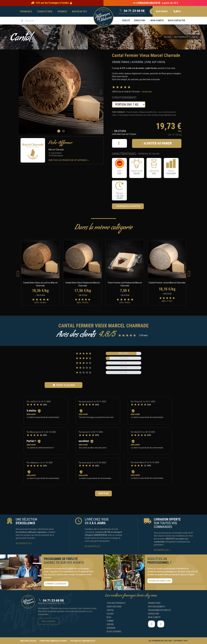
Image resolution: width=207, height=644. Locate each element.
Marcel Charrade (56, 150)
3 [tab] (99, 311)
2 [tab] (96, 311)
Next (189, 274)
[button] (52, 3)
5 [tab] (105, 311)
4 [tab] (102, 311)
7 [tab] (111, 311)
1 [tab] (93, 311)
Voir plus (103, 493)
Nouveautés (79, 11)
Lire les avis (147, 92)
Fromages (26, 11)
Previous (18, 274)
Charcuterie (45, 11)
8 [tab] (114, 311)
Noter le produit (63, 385)
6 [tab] (108, 311)
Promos (62, 11)
